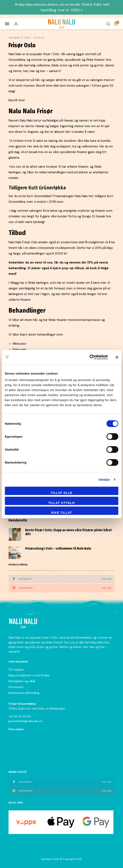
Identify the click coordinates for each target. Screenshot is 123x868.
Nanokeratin (18, 520)
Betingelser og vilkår (22, 681)
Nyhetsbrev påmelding (24, 693)
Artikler (39, 38)
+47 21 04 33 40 (20, 716)
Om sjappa (16, 669)
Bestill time (17, 100)
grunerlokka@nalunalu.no (26, 721)
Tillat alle (61, 493)
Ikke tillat (62, 513)
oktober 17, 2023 (19, 38)
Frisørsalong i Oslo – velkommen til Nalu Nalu (58, 548)
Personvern (16, 687)
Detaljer (104, 479)
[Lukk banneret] (117, 357)
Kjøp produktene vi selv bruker (29, 675)
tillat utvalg (61, 502)
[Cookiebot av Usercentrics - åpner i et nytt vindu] (89, 357)
